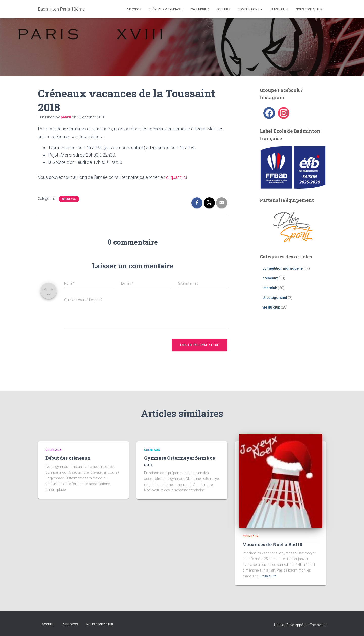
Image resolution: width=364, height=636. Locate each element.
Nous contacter (309, 9)
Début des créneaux (68, 458)
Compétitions (250, 9)
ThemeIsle (318, 625)
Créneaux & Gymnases (166, 9)
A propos (134, 9)
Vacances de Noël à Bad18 (272, 544)
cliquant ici (177, 177)
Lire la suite (268, 576)
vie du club (271, 307)
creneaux (69, 199)
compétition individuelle (282, 268)
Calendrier (200, 9)
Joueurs (223, 9)
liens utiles (279, 9)
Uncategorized (275, 298)
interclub (270, 288)
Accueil (48, 624)
